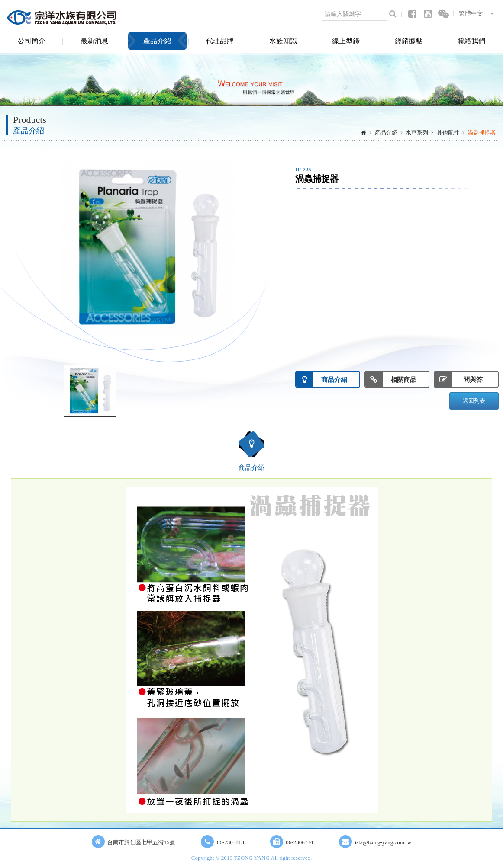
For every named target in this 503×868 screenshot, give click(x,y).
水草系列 (417, 133)
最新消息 (94, 41)
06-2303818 (231, 842)
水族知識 (283, 41)
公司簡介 (32, 41)
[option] (148, 248)
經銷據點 (409, 41)
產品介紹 (157, 41)
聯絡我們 (471, 41)
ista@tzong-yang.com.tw (383, 842)
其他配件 (448, 133)
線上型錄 (346, 41)
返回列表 (474, 401)
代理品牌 (220, 41)
